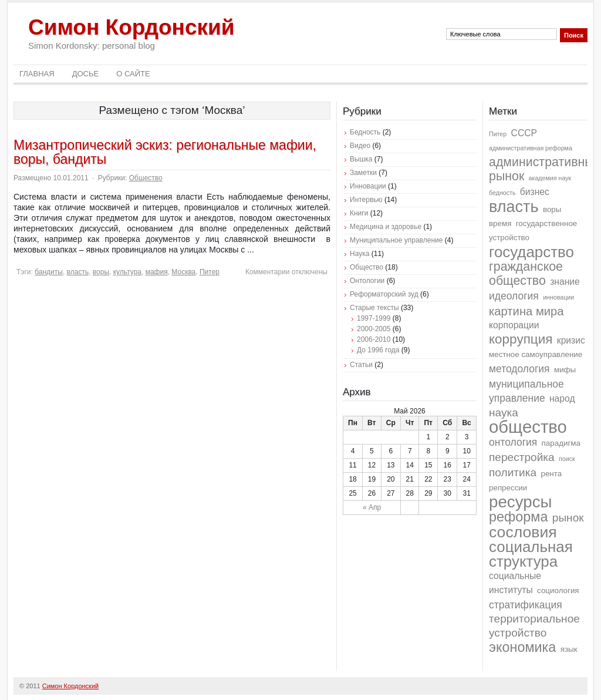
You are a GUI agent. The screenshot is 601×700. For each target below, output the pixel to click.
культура (127, 272)
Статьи (361, 365)
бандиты (49, 272)
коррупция (521, 339)
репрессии (508, 488)
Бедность (365, 132)
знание (565, 282)
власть (78, 272)
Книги (359, 213)
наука (504, 413)
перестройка (522, 457)
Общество (146, 178)
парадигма (561, 443)
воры (101, 272)
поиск (567, 459)
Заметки (363, 173)
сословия (523, 532)
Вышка (361, 159)
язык (569, 649)
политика (513, 472)
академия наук (550, 178)
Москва (183, 272)
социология (558, 590)
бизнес (535, 192)
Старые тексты (374, 308)
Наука (359, 254)
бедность (502, 193)
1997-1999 (374, 318)
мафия (157, 272)
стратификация (526, 605)
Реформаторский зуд (384, 294)
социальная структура (531, 554)
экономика (522, 647)
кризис (571, 340)
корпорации (514, 325)
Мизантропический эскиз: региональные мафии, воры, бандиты (165, 152)
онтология (513, 442)
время (500, 223)
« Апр (372, 507)
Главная (37, 74)
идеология (514, 296)
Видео (360, 146)
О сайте (133, 74)
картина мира (526, 311)
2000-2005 (374, 329)
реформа (518, 517)
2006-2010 (374, 339)
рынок (568, 518)
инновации (558, 297)
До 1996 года (378, 350)
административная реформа (531, 148)
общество (528, 427)
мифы (565, 370)
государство (531, 252)
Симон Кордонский (131, 27)
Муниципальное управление (396, 240)
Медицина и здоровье (386, 227)
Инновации (368, 186)
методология (519, 369)
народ (562, 398)
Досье (86, 74)
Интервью (366, 200)
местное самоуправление (536, 354)
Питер (210, 272)
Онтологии (367, 281)
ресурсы (520, 502)
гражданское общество (526, 274)
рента (551, 474)
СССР (524, 133)
